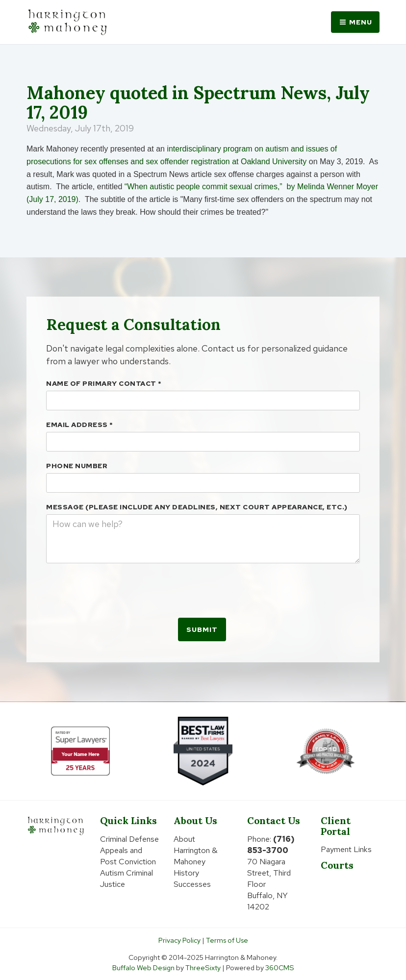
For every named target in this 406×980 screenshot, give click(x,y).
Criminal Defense (129, 839)
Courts (337, 865)
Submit (202, 629)
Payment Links (346, 849)
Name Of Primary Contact (104, 383)
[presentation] (121, 590)
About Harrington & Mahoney (196, 850)
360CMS (280, 967)
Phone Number (77, 466)
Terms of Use (227, 940)
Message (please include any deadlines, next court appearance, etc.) (197, 507)
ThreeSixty (203, 967)
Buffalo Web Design (143, 967)
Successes (192, 884)
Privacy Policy (179, 940)
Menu (355, 22)
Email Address (80, 425)
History (186, 873)
